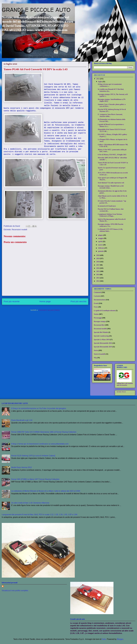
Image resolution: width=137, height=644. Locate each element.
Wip (95, 358)
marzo (101, 245)
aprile (100, 242)
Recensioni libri (99, 325)
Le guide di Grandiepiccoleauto (105, 311)
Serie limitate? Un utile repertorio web (111, 183)
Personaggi (98, 318)
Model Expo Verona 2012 (21, 467)
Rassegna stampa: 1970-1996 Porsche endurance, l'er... (111, 225)
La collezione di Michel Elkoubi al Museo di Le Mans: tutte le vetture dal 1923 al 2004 (46, 491)
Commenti (97, 292)
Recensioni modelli (19, 230)
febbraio (101, 248)
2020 (98, 255)
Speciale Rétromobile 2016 (103, 343)
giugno (101, 235)
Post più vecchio (79, 301)
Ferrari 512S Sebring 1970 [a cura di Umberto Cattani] (33, 456)
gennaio (101, 251)
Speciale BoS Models (101, 332)
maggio (101, 238)
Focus (96, 307)
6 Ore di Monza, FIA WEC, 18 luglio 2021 (112, 155)
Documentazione (100, 300)
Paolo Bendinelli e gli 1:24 (22, 420)
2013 (98, 278)
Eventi (96, 303)
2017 (98, 265)
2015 (98, 271)
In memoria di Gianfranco (107, 206)
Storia (96, 350)
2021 (98, 79)
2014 (98, 275)
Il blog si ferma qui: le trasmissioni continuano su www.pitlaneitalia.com (40, 444)
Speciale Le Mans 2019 (102, 340)
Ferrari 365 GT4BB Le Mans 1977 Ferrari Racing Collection (35, 479)
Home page (45, 301)
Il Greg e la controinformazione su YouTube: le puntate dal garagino (39, 408)
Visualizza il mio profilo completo (15, 591)
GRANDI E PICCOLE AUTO (36, 10)
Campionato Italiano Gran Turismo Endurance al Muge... (110, 215)
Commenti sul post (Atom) (49, 310)
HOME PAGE (121, 392)
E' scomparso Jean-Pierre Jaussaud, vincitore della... (110, 115)
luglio (100, 82)
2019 (98, 258)
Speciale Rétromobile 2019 (103, 347)
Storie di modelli (99, 354)
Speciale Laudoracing (101, 336)
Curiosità (97, 296)
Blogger (120, 639)
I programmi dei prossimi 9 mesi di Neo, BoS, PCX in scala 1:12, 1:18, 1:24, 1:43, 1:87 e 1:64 (40, 515)
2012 (98, 281)
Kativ (104, 639)
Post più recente (12, 301)
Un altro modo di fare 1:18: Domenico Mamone (30, 503)
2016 (98, 268)
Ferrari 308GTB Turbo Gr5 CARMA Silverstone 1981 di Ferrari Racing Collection (44, 432)
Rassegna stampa (100, 321)
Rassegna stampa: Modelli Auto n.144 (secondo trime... (111, 187)
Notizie (96, 314)
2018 (98, 262)
